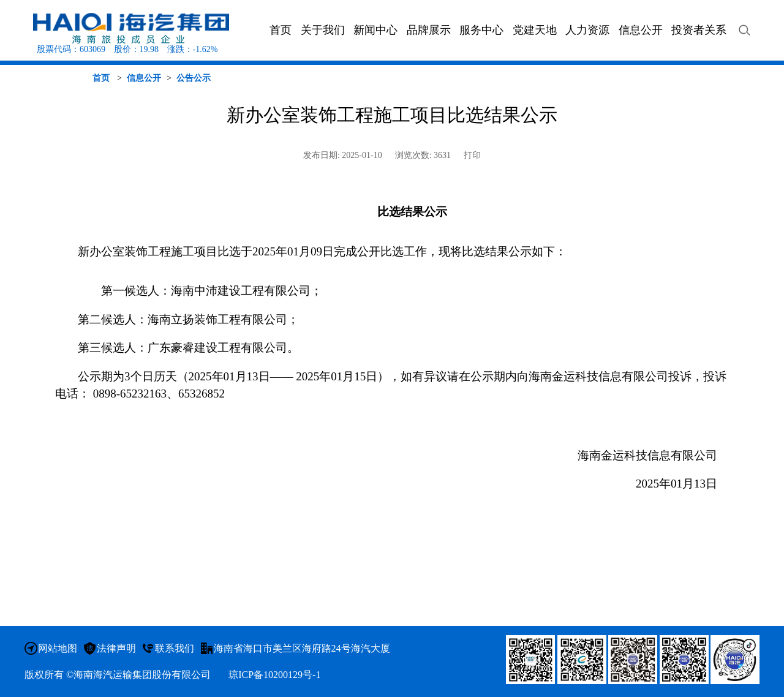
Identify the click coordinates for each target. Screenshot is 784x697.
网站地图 (58, 648)
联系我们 (175, 648)
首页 (101, 78)
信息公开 (144, 78)
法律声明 (116, 648)
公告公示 (194, 78)
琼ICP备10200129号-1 (274, 675)
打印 (472, 155)
